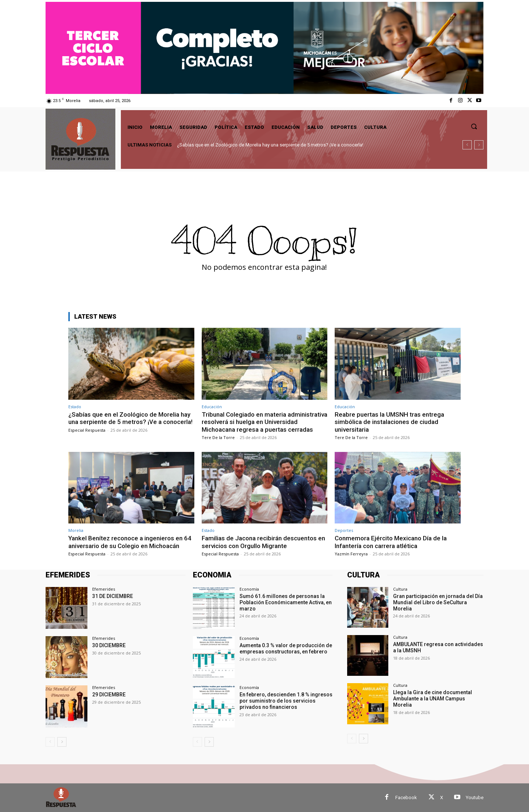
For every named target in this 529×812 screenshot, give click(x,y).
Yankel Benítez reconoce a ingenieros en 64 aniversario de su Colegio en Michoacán (130, 542)
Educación (212, 407)
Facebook (406, 797)
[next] (479, 145)
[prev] (467, 145)
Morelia (76, 530)
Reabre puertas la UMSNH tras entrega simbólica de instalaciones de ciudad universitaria (389, 422)
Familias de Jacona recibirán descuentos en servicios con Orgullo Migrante (263, 542)
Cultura (400, 589)
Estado (75, 407)
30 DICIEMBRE (109, 645)
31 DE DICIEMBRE (113, 596)
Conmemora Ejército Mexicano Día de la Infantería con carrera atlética (391, 542)
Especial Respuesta (87, 430)
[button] (474, 126)
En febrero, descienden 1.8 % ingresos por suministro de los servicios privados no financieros (286, 701)
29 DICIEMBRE (109, 695)
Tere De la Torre (218, 437)
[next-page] (62, 742)
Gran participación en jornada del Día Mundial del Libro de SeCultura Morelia (438, 602)
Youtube (475, 797)
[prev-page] (50, 742)
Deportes (344, 530)
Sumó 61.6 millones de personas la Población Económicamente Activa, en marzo (286, 602)
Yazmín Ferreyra (351, 554)
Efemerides (104, 589)
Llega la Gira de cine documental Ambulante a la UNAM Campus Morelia (433, 699)
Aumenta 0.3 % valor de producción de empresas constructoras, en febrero (286, 648)
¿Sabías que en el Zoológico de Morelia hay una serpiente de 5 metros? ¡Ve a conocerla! (270, 145)
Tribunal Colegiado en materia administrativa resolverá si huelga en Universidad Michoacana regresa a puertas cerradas (264, 422)
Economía (249, 589)
